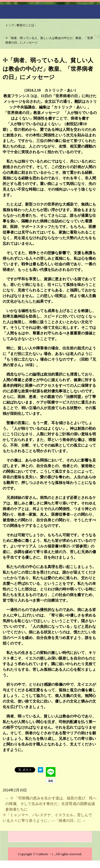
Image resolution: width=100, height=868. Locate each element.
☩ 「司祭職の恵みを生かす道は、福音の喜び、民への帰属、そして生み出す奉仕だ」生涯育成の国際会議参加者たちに (51, 804)
